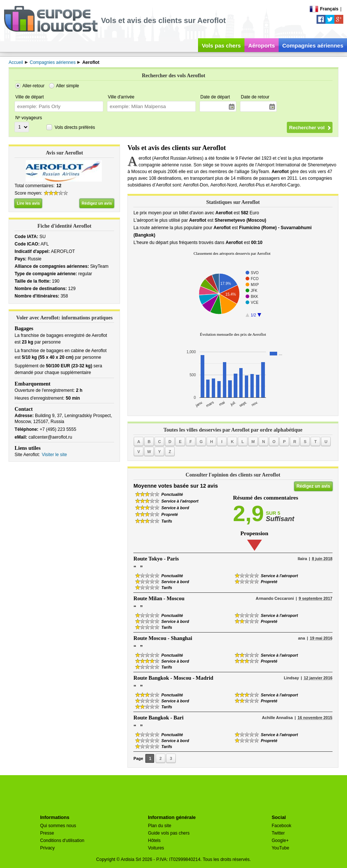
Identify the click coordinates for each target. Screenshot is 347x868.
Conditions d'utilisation (62, 841)
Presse (47, 833)
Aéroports (262, 45)
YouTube (280, 848)
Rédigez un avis (97, 203)
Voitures (156, 848)
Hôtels (154, 841)
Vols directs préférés (75, 127)
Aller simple (68, 86)
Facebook (281, 826)
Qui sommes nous (58, 826)
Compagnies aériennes (313, 45)
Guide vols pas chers (169, 833)
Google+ (280, 841)
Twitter (278, 833)
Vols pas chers (221, 45)
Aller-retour (33, 86)
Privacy (47, 848)
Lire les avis (28, 203)
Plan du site (160, 826)
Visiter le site (54, 455)
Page (138, 758)
